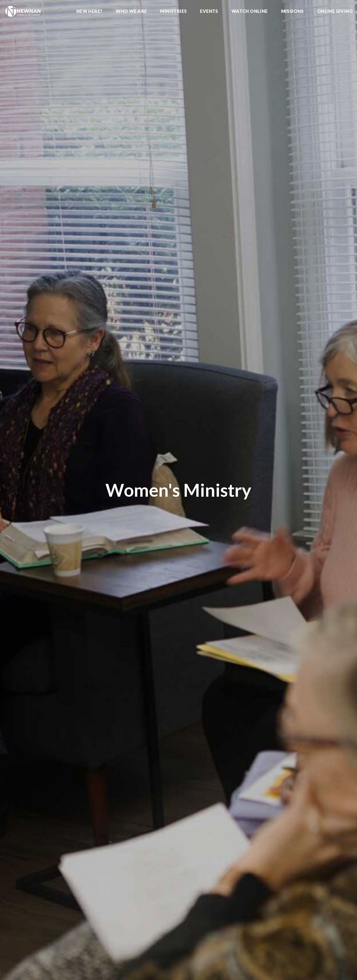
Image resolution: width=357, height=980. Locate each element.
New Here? (90, 11)
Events (209, 11)
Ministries (173, 11)
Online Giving (335, 11)
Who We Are (131, 11)
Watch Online (250, 11)
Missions (292, 11)
